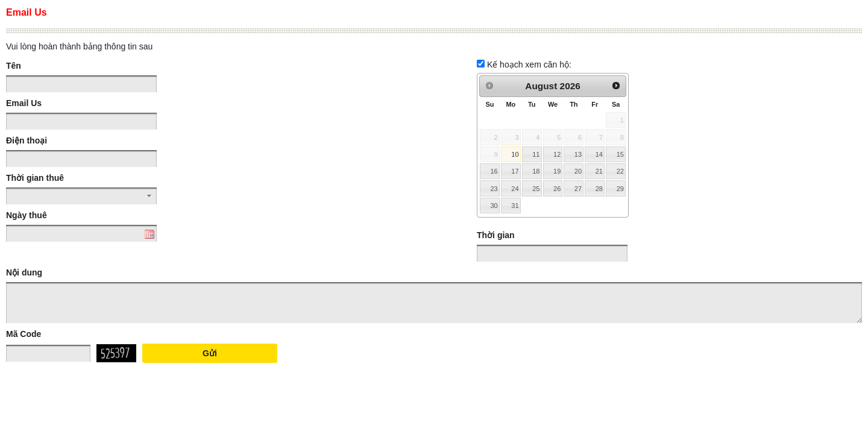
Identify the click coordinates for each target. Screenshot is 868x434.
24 (515, 189)
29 (620, 189)
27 (578, 189)
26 (557, 189)
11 (536, 154)
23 (494, 189)
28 (599, 189)
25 (536, 189)
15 (620, 154)
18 (536, 171)
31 (515, 206)
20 (578, 171)
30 (494, 206)
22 (620, 171)
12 (557, 154)
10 (515, 154)
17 (515, 171)
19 (557, 171)
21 (599, 171)
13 (578, 154)
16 (494, 171)
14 (599, 154)
